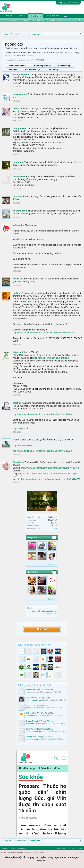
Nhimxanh (18, 352)
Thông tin (13, 69)
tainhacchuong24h (33, 731)
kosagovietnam (21, 74)
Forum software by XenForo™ (24, 852)
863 (55, 528)
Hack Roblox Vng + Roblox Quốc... (40, 690)
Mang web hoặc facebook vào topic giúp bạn (56, 48)
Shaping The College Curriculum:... (40, 737)
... (66, 20)
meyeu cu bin (20, 94)
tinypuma (18, 196)
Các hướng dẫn (52, 16)
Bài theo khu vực (33, 69)
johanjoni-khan (32, 708)
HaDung (17, 293)
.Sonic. (16, 440)
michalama (30, 692)
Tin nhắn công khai (18, 66)
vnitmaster (18, 225)
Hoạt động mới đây (42, 66)
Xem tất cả (52, 564)
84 (54, 538)
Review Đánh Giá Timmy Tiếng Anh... (41, 721)
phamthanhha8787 (33, 723)
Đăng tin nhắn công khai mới (49, 20)
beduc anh (18, 109)
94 (54, 572)
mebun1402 (19, 176)
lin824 (16, 279)
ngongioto (18, 162)
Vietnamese (21, 848)
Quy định (79, 852)
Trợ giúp (79, 848)
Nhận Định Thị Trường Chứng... (39, 698)
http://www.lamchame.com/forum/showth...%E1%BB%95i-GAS (43, 333)
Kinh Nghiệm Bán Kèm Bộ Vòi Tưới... (41, 713)
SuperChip (18, 462)
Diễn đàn (22, 16)
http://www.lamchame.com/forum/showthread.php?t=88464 (50, 468)
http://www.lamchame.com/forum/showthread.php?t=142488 (42, 414)
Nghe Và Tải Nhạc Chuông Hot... (39, 729)
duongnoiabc (20, 128)
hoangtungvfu (20, 211)
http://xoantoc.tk (21, 428)
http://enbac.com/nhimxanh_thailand (51, 358)
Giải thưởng (53, 69)
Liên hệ (71, 848)
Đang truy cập (9, 20)
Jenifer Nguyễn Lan (34, 700)
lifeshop (17, 403)
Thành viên (36, 16)
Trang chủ (9, 16)
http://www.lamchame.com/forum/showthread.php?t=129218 (42, 451)
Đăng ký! (42, 629)
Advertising (61, 848)
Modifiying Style (8, 848)
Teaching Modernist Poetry (37, 705)
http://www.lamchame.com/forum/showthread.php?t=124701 (51, 479)
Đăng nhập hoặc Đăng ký (68, 3)
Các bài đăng (64, 66)
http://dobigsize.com (23, 445)
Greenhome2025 (33, 716)
